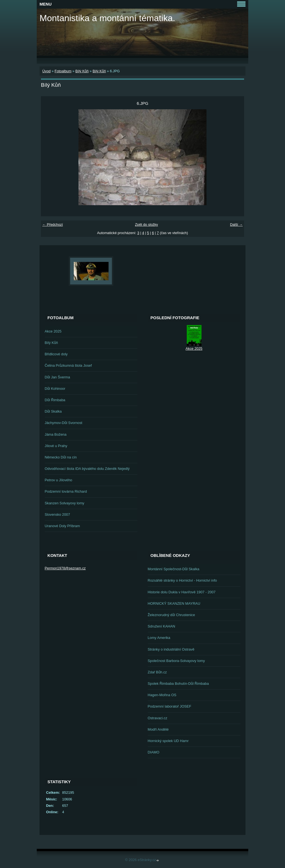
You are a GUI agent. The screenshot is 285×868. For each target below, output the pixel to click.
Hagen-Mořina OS (162, 695)
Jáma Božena (56, 434)
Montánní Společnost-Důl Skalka (174, 569)
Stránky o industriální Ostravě (171, 649)
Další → (236, 225)
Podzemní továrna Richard (66, 491)
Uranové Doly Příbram (62, 526)
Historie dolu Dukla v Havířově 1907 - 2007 (182, 592)
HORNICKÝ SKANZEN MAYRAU (174, 603)
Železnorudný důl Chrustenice (171, 615)
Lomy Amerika (159, 638)
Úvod (46, 71)
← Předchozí (53, 225)
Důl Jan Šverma (57, 377)
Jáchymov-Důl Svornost (64, 423)
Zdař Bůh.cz (157, 672)
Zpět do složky (147, 225)
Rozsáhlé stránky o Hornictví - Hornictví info (182, 580)
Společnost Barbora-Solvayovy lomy (176, 661)
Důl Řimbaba (55, 400)
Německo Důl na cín (61, 457)
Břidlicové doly (56, 354)
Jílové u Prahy (56, 446)
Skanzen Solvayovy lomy (65, 503)
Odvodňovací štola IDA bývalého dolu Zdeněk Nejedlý (87, 469)
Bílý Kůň (82, 71)
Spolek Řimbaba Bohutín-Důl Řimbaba (178, 684)
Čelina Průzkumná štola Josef (68, 365)
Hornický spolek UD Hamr (168, 741)
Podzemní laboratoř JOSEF (169, 706)
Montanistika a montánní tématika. (107, 18)
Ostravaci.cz (158, 718)
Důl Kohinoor (55, 389)
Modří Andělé (158, 729)
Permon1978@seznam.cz (65, 568)
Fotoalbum (63, 71)
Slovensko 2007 (57, 514)
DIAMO (154, 752)
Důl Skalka (53, 411)
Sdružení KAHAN (162, 626)
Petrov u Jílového (59, 480)
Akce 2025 (53, 331)
